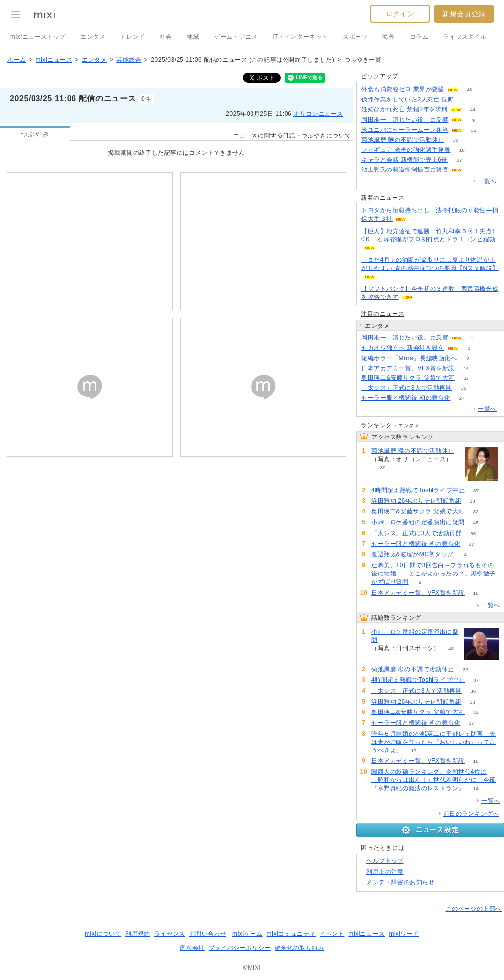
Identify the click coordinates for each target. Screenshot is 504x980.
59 (465, 100)
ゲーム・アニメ (236, 37)
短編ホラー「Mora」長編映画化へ (409, 358)
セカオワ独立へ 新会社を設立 (403, 348)
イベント (332, 934)
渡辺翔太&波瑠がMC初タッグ (413, 554)
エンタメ (93, 37)
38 (455, 140)
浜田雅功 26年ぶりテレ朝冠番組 (416, 501)
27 (459, 160)
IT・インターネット (300, 37)
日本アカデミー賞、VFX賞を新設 (408, 368)
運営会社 (192, 948)
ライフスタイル (465, 37)
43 (469, 89)
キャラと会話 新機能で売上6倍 (405, 160)
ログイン (400, 14)
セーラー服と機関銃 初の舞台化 (406, 398)
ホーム (17, 60)
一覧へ (487, 181)
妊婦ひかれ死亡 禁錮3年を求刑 (405, 109)
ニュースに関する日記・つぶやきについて (292, 135)
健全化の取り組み (300, 948)
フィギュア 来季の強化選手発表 (406, 150)
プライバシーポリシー (240, 948)
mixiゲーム (248, 934)
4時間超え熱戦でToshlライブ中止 (418, 490)
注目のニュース (383, 314)
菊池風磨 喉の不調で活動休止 (403, 140)
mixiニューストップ (38, 37)
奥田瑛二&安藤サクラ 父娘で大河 (408, 378)
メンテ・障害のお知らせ (401, 882)
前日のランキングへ (471, 814)
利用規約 (138, 934)
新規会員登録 (464, 14)
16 (474, 130)
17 (414, 751)
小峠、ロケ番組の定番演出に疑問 (418, 522)
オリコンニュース (318, 114)
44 (473, 110)
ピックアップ (380, 76)
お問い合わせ (208, 934)
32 (466, 378)
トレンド (132, 37)
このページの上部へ (474, 909)
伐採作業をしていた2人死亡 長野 (408, 100)
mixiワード (404, 934)
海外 (388, 37)
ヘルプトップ (385, 861)
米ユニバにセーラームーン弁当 (405, 130)
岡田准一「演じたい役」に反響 (405, 120)
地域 (193, 37)
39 (382, 467)
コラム (419, 37)
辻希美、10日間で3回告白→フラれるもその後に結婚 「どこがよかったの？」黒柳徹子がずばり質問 (433, 574)
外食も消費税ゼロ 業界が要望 (403, 89)
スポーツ (355, 37)
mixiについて (103, 934)
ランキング (377, 425)
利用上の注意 (385, 872)
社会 (166, 37)
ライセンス (170, 934)
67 (474, 170)
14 (476, 789)
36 (463, 388)
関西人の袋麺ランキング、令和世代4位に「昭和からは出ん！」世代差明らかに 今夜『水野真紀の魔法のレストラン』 (433, 780)
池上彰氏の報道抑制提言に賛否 (405, 169)
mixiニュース (54, 60)
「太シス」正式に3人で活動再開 (407, 388)
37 (476, 490)
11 (474, 338)
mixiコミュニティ (291, 934)
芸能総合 (129, 60)
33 (473, 501)
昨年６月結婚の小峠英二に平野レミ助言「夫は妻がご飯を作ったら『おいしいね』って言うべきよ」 (433, 742)
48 (476, 523)
